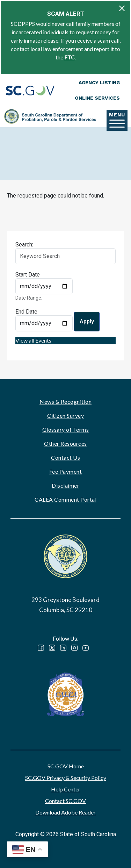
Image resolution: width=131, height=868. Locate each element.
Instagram (74, 648)
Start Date (28, 275)
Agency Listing (99, 83)
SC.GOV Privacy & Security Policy (66, 778)
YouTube (86, 648)
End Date (26, 312)
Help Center (66, 789)
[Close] (122, 8)
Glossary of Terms (66, 429)
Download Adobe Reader (65, 812)
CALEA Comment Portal (65, 499)
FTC (70, 57)
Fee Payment (66, 471)
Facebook (41, 648)
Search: (24, 245)
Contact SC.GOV (65, 801)
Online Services (97, 98)
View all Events (33, 340)
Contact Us (65, 457)
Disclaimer (65, 485)
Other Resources (65, 443)
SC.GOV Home (66, 766)
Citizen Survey (65, 415)
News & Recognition (65, 401)
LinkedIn (63, 648)
